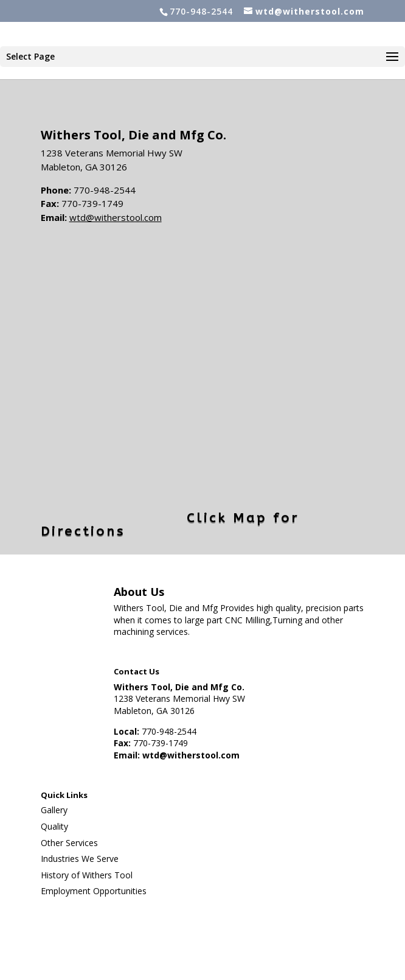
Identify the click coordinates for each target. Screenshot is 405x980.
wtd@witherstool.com (116, 217)
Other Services (69, 843)
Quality (54, 826)
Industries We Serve (80, 859)
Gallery (54, 810)
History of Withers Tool (87, 875)
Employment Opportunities (94, 891)
